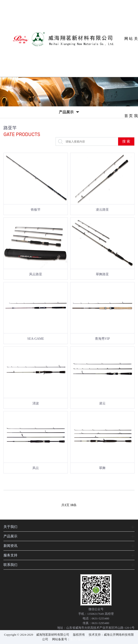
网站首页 (129, 57)
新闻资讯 (10, 546)
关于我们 (10, 527)
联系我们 (10, 565)
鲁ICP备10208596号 (83, 639)
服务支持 (10, 555)
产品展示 (10, 536)
